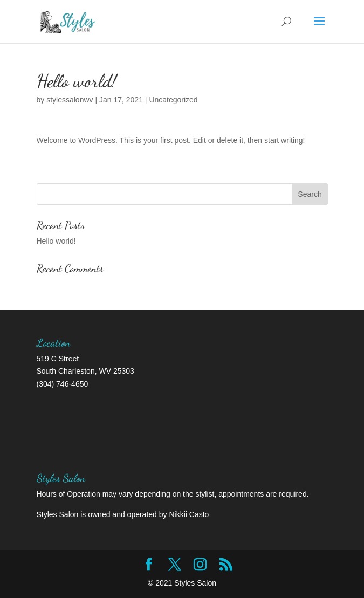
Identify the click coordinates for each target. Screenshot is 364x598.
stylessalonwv (70, 100)
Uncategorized (173, 100)
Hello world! (56, 241)
